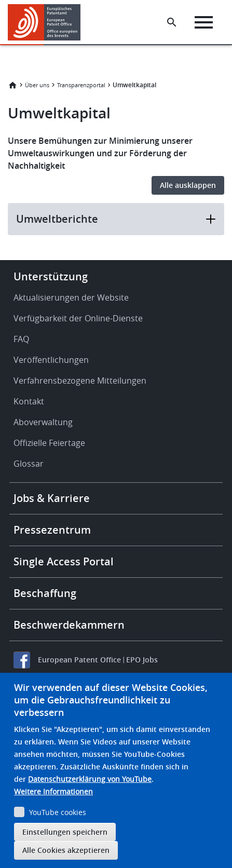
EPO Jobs (142, 660)
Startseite (12, 85)
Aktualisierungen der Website (71, 297)
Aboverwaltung (43, 422)
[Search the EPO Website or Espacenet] (172, 22)
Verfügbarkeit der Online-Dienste (78, 318)
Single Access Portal (64, 561)
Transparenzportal (81, 85)
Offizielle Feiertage (49, 443)
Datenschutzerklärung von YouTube (90, 779)
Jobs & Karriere (52, 498)
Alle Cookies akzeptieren (66, 850)
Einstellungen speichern (65, 832)
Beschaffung (45, 593)
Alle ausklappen (188, 185)
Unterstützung (51, 276)
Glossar (29, 464)
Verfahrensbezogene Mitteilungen (80, 381)
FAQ (21, 339)
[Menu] (204, 22)
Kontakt (29, 401)
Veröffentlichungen (51, 360)
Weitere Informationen (53, 791)
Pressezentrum (52, 530)
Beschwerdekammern (69, 625)
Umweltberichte (116, 219)
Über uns (37, 85)
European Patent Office (79, 660)
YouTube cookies (58, 812)
